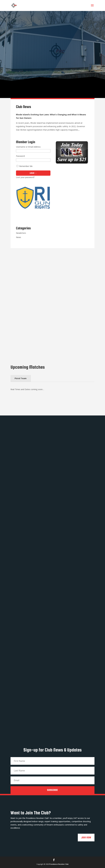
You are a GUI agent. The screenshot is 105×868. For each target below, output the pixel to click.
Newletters (21, 233)
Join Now (86, 837)
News (19, 237)
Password (20, 156)
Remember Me (25, 166)
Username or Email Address (28, 147)
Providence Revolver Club (59, 864)
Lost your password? (25, 177)
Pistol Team (21, 378)
